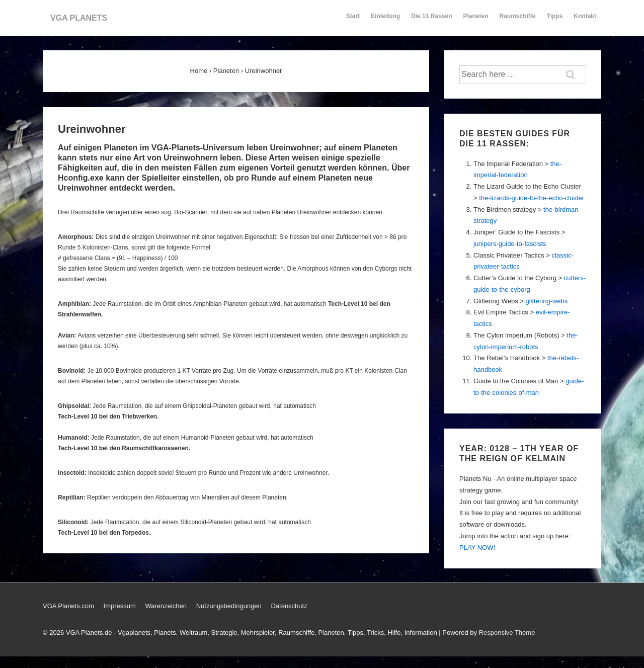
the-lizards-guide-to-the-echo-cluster (532, 198)
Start (353, 16)
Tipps (555, 21)
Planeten (476, 21)
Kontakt (585, 21)
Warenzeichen (166, 606)
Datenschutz (289, 606)
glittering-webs (546, 301)
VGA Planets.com (68, 606)
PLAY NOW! (477, 548)
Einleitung (385, 21)
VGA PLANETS (79, 18)
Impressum (120, 606)
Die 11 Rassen (431, 21)
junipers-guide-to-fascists (510, 244)
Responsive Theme (507, 633)
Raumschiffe (518, 21)
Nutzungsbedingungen (229, 606)
